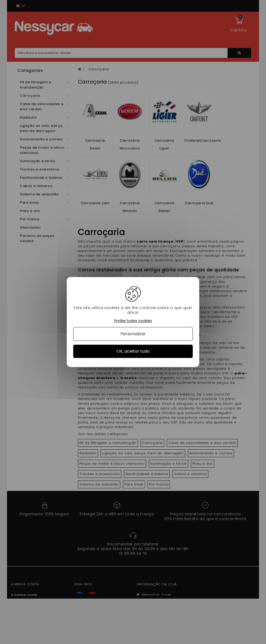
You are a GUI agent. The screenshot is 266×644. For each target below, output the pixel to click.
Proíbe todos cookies (133, 321)
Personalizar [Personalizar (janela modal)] (133, 334)
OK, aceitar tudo (133, 351)
